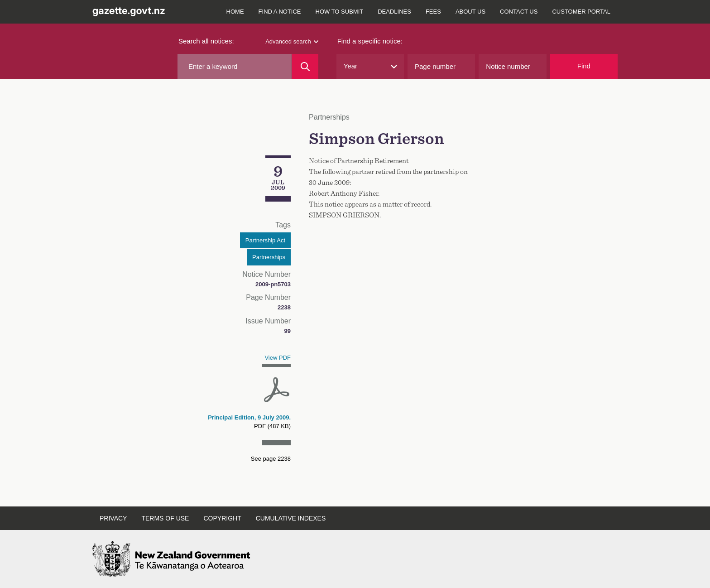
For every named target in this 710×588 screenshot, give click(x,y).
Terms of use (165, 518)
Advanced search (292, 41)
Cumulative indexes (291, 518)
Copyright (222, 518)
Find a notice (280, 12)
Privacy (113, 518)
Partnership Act (265, 240)
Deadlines (394, 12)
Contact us (519, 12)
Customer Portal (581, 12)
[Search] (305, 67)
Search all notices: (206, 41)
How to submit (340, 12)
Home (235, 12)
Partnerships (269, 257)
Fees (433, 12)
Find (584, 66)
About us (470, 12)
